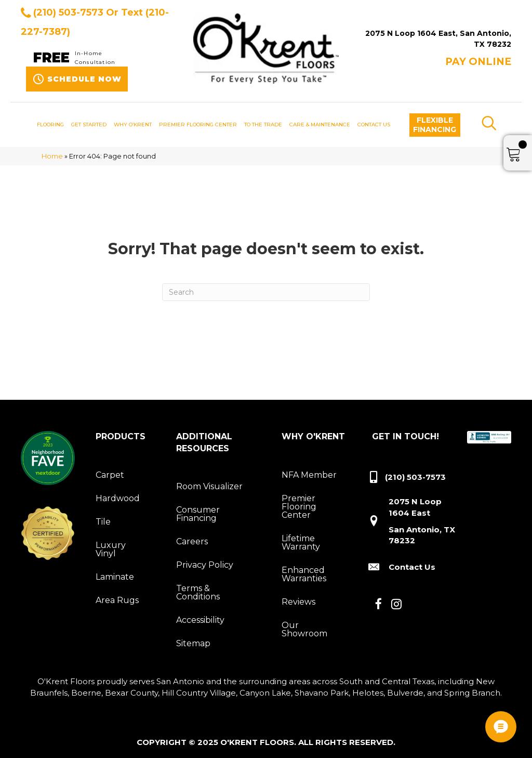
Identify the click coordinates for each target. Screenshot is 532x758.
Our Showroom (304, 629)
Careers (192, 541)
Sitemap (193, 643)
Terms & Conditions (198, 592)
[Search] (266, 292)
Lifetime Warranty (301, 543)
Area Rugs (117, 600)
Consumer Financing (198, 514)
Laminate (115, 577)
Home (52, 156)
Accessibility (200, 620)
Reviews (298, 602)
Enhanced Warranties (304, 574)
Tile (103, 522)
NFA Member (309, 475)
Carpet (110, 475)
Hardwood (118, 498)
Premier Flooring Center (299, 507)
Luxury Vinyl (111, 549)
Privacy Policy (205, 565)
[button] (435, 125)
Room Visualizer (209, 486)
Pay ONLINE (478, 62)
